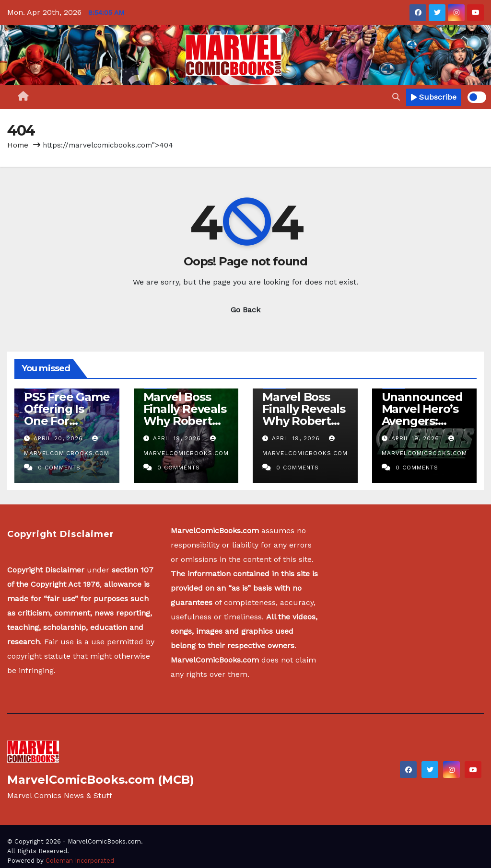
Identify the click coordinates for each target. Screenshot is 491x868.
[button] (396, 97)
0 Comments (59, 468)
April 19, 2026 (178, 438)
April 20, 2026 (59, 438)
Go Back (245, 310)
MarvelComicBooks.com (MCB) (101, 780)
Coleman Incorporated (80, 861)
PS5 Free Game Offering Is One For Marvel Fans (67, 415)
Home (18, 145)
